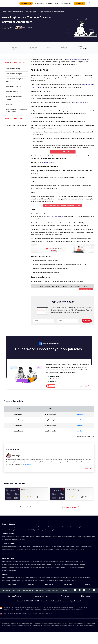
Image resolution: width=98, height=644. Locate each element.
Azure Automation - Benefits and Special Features (16, 110)
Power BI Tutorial (77, 577)
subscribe (79, 3)
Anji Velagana (17, 456)
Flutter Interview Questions (45, 565)
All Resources (39, 3)
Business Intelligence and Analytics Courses (14, 546)
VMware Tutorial (58, 580)
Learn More (84, 386)
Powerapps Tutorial (26, 580)
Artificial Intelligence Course (34, 530)
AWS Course (52, 537)
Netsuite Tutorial (47, 580)
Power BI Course (7, 527)
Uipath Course (81, 537)
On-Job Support (66, 3)
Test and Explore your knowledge (16, 125)
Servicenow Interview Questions (28, 565)
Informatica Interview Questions (74, 562)
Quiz (19, 590)
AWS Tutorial (5, 577)
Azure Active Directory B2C (14, 74)
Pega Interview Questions (43, 568)
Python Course (83, 527)
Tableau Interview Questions (58, 568)
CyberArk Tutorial (15, 580)
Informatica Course (52, 527)
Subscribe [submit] (87, 321)
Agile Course (5, 537)
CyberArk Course (24, 537)
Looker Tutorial (33, 577)
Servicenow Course (8, 530)
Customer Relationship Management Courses (78, 546)
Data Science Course (20, 530)
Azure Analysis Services (13, 86)
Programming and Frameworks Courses (54, 546)
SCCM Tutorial (86, 577)
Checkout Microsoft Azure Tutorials (63, 152)
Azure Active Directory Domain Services (16, 80)
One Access (40, 590)
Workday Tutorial (55, 577)
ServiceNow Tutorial (66, 577)
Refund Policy (69, 584)
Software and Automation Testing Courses (73, 549)
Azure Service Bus (81, 102)
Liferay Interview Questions (60, 565)
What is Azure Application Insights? (14, 98)
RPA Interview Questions (42, 562)
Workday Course (35, 537)
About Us (31, 584)
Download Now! (86, 289)
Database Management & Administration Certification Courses (20, 549)
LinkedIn (28, 465)
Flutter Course (74, 527)
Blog (9, 12)
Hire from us (86, 596)
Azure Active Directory (13, 69)
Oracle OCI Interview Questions (11, 568)
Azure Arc (9, 104)
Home (4, 12)
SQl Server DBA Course (9, 540)
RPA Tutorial (25, 577)
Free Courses (12, 584)
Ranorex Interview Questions (77, 565)
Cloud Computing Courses (34, 546)
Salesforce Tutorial (15, 577)
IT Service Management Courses (11, 552)
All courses (26, 3)
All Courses (6, 590)
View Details (81, 414)
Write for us (65, 596)
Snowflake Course (64, 527)
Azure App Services (12, 91)
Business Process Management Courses (49, 549)
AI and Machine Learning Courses (31, 552)
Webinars (63, 590)
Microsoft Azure (18, 12)
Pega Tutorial (6, 580)
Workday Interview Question (10, 565)
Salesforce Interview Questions (10, 562)
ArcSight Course (14, 537)
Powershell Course (71, 537)
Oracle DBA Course (41, 527)
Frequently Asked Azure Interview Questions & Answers (63, 206)
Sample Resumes (52, 590)
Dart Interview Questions (9, 571)
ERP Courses (44, 552)
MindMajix (38, 601)
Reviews (88, 584)
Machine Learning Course (50, 530)
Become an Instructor (41, 596)
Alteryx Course (61, 537)
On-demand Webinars (52, 3)
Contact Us (49, 584)
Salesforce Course (30, 527)
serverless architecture (77, 59)
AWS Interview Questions (27, 562)
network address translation (55, 216)
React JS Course (21, 540)
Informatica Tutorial (44, 577)
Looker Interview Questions (57, 562)
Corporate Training (14, 596)
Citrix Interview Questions (28, 568)
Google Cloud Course (18, 527)
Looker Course (44, 537)
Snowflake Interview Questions (76, 568)
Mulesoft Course (90, 537)
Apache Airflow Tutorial (69, 580)
